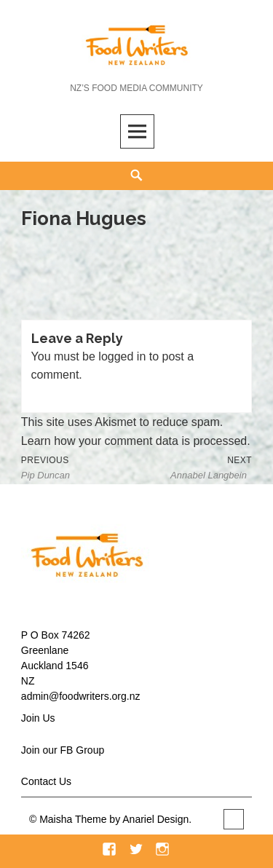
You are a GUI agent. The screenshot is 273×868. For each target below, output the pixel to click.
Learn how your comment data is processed (134, 441)
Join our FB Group (63, 750)
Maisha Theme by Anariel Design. (117, 819)
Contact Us (46, 781)
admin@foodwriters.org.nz (81, 696)
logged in (122, 356)
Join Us (38, 718)
